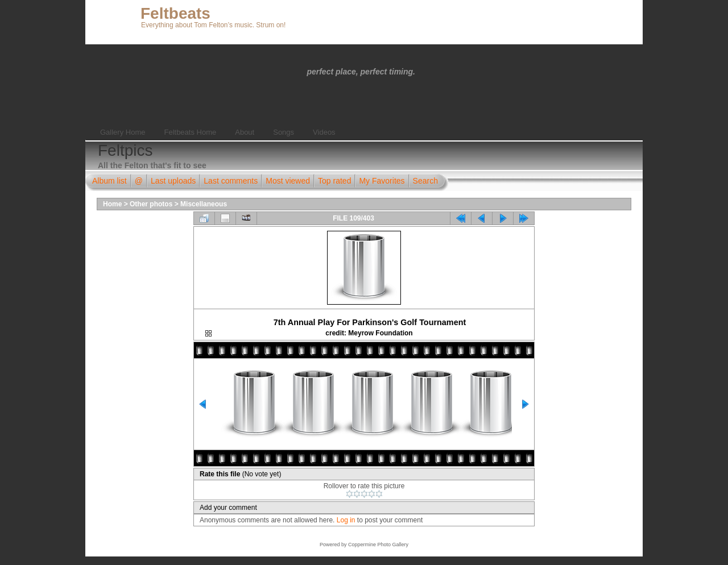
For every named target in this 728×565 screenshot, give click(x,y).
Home (112, 204)
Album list (109, 181)
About (245, 132)
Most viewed (288, 181)
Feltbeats (175, 13)
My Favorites (382, 181)
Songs (284, 132)
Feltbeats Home (190, 132)
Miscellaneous (204, 204)
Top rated (334, 181)
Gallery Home (123, 132)
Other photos (151, 204)
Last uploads (173, 181)
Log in (346, 520)
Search (425, 181)
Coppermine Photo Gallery (378, 545)
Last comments (231, 181)
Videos (324, 132)
